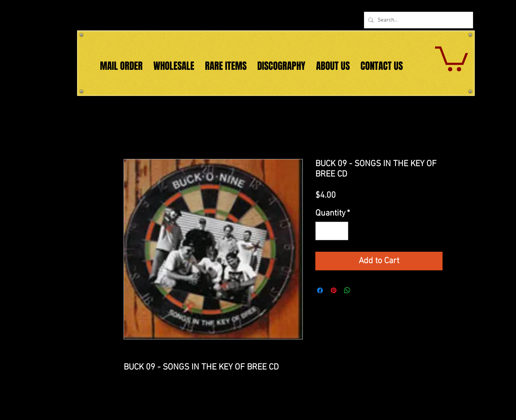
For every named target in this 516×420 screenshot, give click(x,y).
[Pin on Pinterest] (334, 290)
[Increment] (340, 231)
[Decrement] (324, 231)
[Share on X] (361, 290)
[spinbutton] (332, 231)
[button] (451, 57)
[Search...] (418, 20)
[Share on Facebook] (320, 290)
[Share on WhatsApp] (347, 290)
